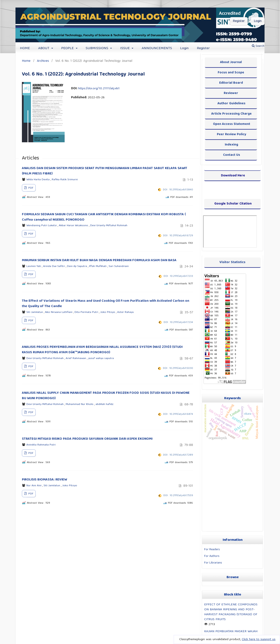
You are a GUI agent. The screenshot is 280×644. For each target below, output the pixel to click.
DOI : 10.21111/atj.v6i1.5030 (178, 368)
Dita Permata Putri (87, 312)
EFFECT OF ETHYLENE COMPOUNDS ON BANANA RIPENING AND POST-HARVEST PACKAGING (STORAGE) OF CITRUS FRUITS (231, 612)
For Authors (212, 556)
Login (184, 48)
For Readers (212, 550)
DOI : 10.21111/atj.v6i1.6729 (178, 236)
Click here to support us (259, 639)
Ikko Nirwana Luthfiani (59, 312)
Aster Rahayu (126, 312)
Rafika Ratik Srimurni (65, 180)
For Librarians (213, 563)
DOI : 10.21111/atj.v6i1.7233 (178, 276)
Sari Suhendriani (119, 266)
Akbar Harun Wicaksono (74, 226)
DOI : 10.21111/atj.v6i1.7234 (178, 322)
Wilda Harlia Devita (38, 180)
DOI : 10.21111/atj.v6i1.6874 (178, 414)
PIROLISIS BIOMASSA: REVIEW (44, 480)
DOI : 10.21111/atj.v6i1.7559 (178, 496)
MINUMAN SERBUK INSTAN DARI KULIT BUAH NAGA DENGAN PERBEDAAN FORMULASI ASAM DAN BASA (99, 261)
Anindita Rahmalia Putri (41, 445)
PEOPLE (68, 48)
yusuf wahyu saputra (101, 358)
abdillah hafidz (104, 404)
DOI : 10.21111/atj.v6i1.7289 (178, 455)
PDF (30, 188)
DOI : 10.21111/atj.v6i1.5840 (178, 190)
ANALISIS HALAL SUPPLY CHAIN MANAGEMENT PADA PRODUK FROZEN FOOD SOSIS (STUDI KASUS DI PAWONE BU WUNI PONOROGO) (106, 396)
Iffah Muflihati (98, 266)
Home (26, 61)
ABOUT (44, 48)
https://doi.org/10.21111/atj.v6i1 (99, 89)
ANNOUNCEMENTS (157, 48)
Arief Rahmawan (76, 358)
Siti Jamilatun (35, 312)
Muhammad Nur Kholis (80, 404)
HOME (25, 48)
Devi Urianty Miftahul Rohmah (109, 226)
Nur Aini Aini (34, 486)
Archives (43, 61)
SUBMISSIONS (97, 48)
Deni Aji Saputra (77, 266)
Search (258, 46)
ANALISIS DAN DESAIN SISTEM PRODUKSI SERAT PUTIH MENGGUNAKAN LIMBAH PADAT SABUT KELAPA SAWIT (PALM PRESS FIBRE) (105, 171)
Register (203, 48)
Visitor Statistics (232, 262)
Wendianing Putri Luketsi (42, 226)
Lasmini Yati (34, 266)
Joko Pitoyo (108, 312)
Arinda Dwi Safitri (54, 266)
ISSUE (126, 48)
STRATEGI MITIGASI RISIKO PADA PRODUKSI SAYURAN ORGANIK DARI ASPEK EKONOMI (87, 439)
